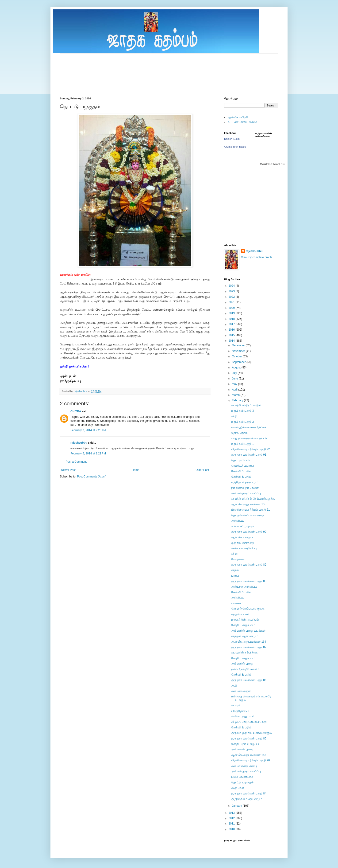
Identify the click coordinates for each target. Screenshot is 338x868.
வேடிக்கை (238, 559)
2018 (232, 319)
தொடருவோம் (241, 460)
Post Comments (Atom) (92, 477)
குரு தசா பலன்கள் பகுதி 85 (249, 739)
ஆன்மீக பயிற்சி (238, 117)
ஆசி (234, 686)
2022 (232, 297)
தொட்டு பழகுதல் (242, 782)
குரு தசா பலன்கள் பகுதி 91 (249, 455)
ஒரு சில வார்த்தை (243, 543)
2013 (232, 813)
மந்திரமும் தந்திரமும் (245, 482)
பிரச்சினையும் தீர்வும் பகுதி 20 (250, 760)
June (235, 379)
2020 (232, 308)
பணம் (235, 576)
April (235, 390)
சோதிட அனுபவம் (243, 625)
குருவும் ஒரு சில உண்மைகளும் (252, 733)
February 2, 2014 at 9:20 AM (88, 430)
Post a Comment (76, 462)
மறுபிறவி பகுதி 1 (242, 444)
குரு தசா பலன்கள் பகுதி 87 (249, 647)
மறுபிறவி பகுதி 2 (242, 422)
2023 (232, 291)
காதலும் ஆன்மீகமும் (245, 636)
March (236, 395)
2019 (232, 313)
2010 (232, 829)
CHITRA (76, 411)
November (239, 351)
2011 (232, 824)
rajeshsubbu (81, 391)
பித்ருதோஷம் (240, 711)
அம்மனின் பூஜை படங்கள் (248, 631)
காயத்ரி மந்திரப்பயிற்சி (246, 405)
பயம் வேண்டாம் (242, 777)
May (235, 384)
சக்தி (234, 416)
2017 (232, 324)
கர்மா (235, 554)
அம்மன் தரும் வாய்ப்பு (246, 493)
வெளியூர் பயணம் (243, 466)
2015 (232, 335)
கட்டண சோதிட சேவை (243, 122)
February (238, 400)
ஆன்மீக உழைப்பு (243, 537)
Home (136, 470)
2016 (232, 330)
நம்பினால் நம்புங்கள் (245, 488)
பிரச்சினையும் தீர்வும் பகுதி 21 (250, 510)
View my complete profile (257, 257)
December (239, 345)
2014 (232, 341)
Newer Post (68, 470)
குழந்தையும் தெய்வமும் (247, 799)
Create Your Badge (235, 147)
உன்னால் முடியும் (243, 526)
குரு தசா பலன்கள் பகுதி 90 (249, 532)
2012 (232, 818)
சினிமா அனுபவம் (243, 716)
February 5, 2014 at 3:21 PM (88, 454)
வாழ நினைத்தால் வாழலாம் (249, 438)
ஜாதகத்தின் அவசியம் (245, 620)
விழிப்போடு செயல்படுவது (249, 722)
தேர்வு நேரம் (239, 433)
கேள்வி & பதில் (241, 471)
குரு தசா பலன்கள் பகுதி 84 (249, 794)
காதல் (235, 570)
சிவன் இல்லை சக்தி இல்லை (249, 427)
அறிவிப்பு (238, 521)
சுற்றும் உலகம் (240, 614)
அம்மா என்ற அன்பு (244, 766)
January (237, 806)
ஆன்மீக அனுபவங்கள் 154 (249, 642)
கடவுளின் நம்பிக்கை (244, 653)
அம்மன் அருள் (241, 691)
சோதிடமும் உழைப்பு (245, 744)
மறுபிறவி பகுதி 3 (242, 411)
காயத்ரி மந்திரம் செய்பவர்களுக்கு (253, 499)
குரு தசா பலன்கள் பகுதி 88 (249, 581)
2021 (232, 302)
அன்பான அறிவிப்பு (244, 548)
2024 (232, 286)
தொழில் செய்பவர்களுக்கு (248, 515)
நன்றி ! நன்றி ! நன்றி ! (245, 669)
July (235, 373)
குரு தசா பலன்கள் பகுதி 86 (249, 680)
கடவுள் (236, 705)
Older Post (202, 470)
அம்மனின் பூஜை (242, 664)
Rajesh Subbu (232, 139)
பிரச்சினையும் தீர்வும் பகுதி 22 (250, 449)
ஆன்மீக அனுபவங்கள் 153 (249, 755)
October (237, 356)
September (239, 362)
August (237, 368)
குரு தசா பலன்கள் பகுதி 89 (249, 565)
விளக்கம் (237, 603)
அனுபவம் (238, 788)
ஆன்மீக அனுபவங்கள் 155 (249, 504)
